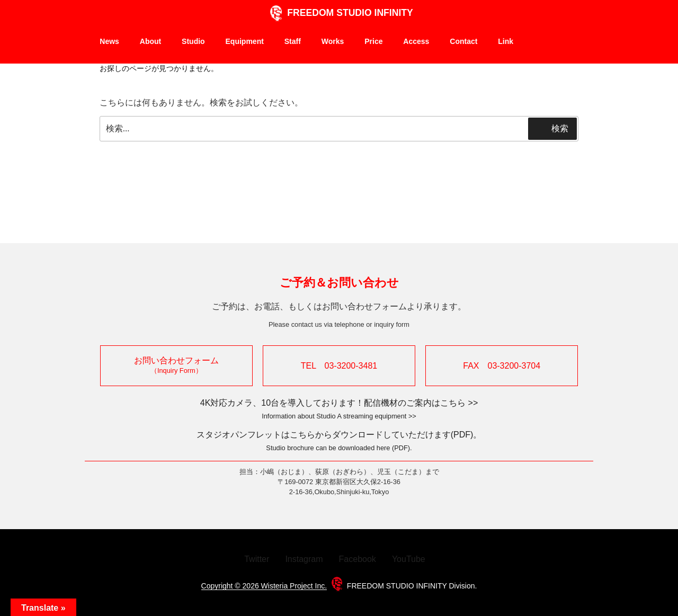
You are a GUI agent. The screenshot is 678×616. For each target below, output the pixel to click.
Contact (463, 46)
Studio (193, 46)
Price (373, 41)
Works (333, 41)
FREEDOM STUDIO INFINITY (339, 13)
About (150, 46)
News (109, 41)
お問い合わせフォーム (176, 365)
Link (506, 41)
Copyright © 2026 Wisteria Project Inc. (264, 586)
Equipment (245, 46)
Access (416, 46)
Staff (293, 41)
